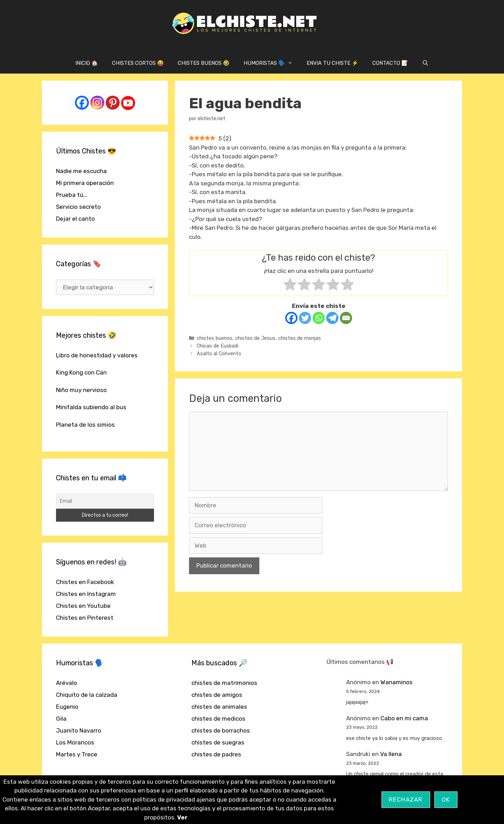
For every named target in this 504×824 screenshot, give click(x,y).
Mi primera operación (85, 183)
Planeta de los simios (85, 425)
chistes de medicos (218, 719)
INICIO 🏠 (87, 63)
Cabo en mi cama (404, 718)
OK (446, 799)
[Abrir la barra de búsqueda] (425, 63)
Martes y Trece (77, 754)
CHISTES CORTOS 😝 (138, 63)
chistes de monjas (300, 338)
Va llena (391, 754)
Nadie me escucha (81, 171)
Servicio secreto (78, 207)
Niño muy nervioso (81, 390)
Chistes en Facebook (85, 582)
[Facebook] (291, 318)
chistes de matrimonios (224, 683)
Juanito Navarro (79, 730)
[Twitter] (305, 318)
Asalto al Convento (219, 353)
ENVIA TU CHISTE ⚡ (332, 63)
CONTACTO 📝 (390, 63)
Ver (182, 817)
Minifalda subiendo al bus (91, 407)
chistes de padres (216, 754)
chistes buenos (215, 338)
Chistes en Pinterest (85, 618)
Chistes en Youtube (83, 606)
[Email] (346, 318)
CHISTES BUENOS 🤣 (204, 63)
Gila (61, 719)
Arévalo (66, 683)
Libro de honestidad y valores (97, 355)
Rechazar (406, 799)
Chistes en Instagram (86, 594)
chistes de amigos (217, 695)
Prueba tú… (72, 195)
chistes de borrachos (221, 730)
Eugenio (67, 707)
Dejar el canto (75, 219)
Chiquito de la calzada (87, 695)
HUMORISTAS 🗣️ (272, 63)
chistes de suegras (218, 742)
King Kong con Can (81, 372)
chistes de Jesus (255, 338)
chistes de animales (219, 707)
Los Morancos (75, 742)
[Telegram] (332, 318)
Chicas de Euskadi (218, 346)
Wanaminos (397, 682)
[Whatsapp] (319, 318)
